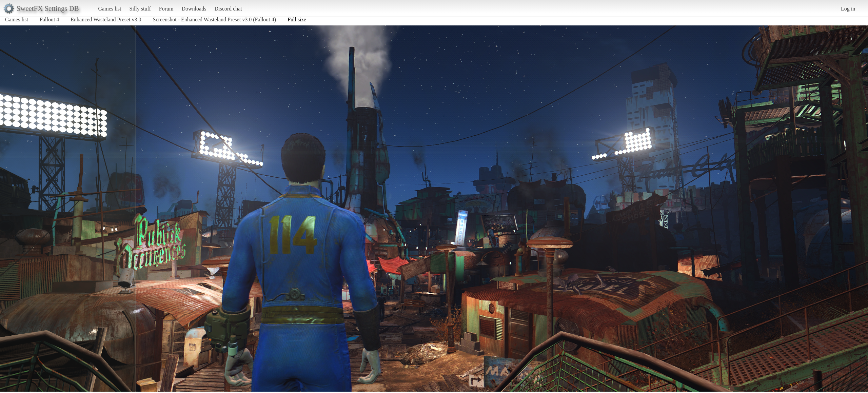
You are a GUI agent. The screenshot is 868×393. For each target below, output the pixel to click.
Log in (848, 9)
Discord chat (228, 9)
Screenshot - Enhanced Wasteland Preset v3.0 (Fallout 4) (214, 19)
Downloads (194, 9)
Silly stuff (140, 9)
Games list (110, 9)
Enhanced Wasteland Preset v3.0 (106, 19)
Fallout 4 (49, 19)
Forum (166, 9)
